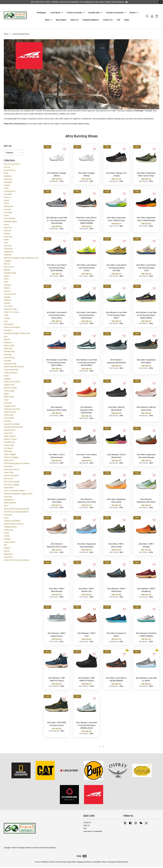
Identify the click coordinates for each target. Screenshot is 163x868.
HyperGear (8, 238)
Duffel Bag (8, 349)
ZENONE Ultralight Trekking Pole (17, 334)
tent (5, 546)
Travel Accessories (76, 13)
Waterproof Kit (9, 431)
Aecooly (7, 168)
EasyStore (52, 849)
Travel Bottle (9, 419)
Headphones (9, 501)
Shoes (6, 377)
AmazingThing (10, 171)
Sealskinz (8, 286)
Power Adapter (10, 437)
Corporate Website (91, 20)
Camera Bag (9, 446)
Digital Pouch (9, 386)
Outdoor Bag (9, 346)
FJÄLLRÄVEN (9, 219)
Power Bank (9, 473)
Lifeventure (8, 250)
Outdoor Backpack (11, 476)
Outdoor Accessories (116, 13)
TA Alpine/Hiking (10, 528)
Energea (7, 540)
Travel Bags (56, 13)
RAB (6, 283)
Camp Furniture (10, 413)
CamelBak (8, 195)
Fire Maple (8, 213)
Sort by (8, 147)
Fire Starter (8, 449)
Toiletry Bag (8, 416)
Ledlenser (8, 256)
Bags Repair (61, 20)
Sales (49, 20)
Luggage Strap (10, 407)
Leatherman (9, 531)
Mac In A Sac (9, 268)
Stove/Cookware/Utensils (14, 368)
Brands (134, 13)
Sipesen (7, 340)
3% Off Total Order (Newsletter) (16, 513)
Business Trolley (10, 389)
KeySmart (8, 247)
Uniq (6, 322)
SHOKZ (7, 289)
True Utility (8, 307)
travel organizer (10, 504)
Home (6, 35)
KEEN (6, 280)
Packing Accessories (12, 410)
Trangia (7, 319)
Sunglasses (8, 467)
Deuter (6, 201)
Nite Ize (7, 265)
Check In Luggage (11, 458)
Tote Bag (7, 361)
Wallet (6, 395)
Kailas (6, 241)
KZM (6, 244)
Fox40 (6, 216)
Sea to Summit (10, 295)
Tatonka (7, 304)
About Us (74, 20)
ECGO (6, 204)
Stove (6, 507)
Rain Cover (8, 479)
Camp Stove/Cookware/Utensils (16, 510)
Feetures (7, 210)
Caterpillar (8, 183)
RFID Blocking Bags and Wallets (17, 464)
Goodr (6, 225)
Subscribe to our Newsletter (93, 832)
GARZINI (7, 231)
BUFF (6, 174)
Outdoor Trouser (10, 440)
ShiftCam (8, 301)
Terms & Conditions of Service (45, 863)
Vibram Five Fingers (12, 328)
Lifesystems (9, 253)
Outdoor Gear (95, 13)
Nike (6, 337)
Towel (6, 401)
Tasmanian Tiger (10, 310)
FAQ (118, 20)
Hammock (8, 516)
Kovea (6, 534)
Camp (6, 519)
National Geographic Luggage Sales (18, 494)
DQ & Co (7, 198)
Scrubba (7, 298)
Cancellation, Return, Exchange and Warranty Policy (110, 863)
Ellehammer (9, 207)
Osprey (7, 277)
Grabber (7, 235)
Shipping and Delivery (84, 863)
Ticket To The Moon (12, 313)
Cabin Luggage (10, 455)
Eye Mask (8, 404)
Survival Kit (8, 434)
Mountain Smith (10, 274)
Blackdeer (8, 177)
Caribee (7, 186)
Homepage (41, 13)
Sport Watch (9, 489)
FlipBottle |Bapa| (10, 222)
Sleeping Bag (9, 359)
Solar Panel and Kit (11, 470)
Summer (7, 292)
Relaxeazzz (8, 555)
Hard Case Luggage (12, 482)
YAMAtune (8, 331)
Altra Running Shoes (12, 165)
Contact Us (108, 20)
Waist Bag (8, 452)
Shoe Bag (8, 498)
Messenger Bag (10, 365)
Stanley (7, 537)
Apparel (7, 549)
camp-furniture (10, 543)
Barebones (8, 180)
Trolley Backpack (11, 374)
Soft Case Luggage (11, 485)
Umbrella (7, 422)
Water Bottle (9, 398)
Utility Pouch (9, 461)
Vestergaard (9, 325)
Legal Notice (71, 863)
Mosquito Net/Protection (13, 428)
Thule (6, 316)
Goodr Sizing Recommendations (17, 561)
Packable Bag (9, 443)
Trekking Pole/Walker (12, 522)
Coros (6, 189)
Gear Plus (8, 228)
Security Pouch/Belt (12, 425)
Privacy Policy (61, 863)
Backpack (8, 343)
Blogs (127, 20)
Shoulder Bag (9, 352)
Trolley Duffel (9, 392)
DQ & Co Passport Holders (14, 492)
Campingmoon (10, 192)
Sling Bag (8, 355)
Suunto (7, 552)
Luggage (7, 380)
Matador (7, 271)
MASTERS (8, 558)
